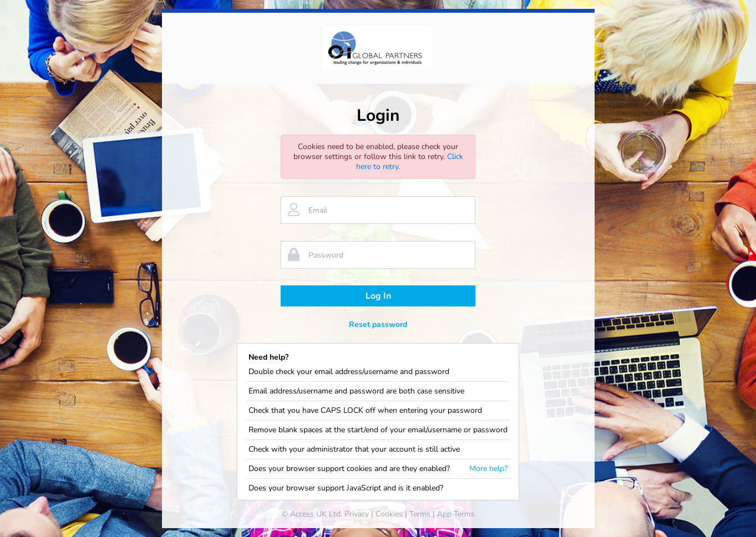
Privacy (357, 514)
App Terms (456, 514)
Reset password (378, 324)
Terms (420, 514)
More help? (488, 469)
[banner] (378, 48)
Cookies (389, 514)
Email (318, 210)
